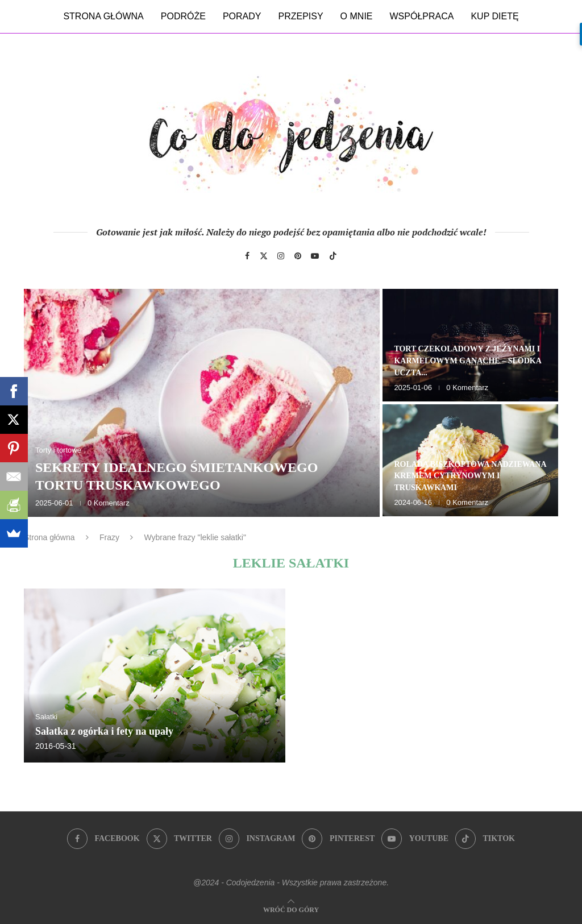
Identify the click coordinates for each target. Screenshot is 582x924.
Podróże (183, 16)
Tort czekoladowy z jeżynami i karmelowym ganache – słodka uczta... (467, 361)
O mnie (357, 16)
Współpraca (422, 16)
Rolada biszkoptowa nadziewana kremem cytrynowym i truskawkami (470, 476)
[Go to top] (291, 909)
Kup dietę (494, 16)
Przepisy (300, 16)
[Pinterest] (298, 256)
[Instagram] (281, 256)
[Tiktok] (333, 256)
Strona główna (103, 16)
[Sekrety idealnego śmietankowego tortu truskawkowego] (202, 403)
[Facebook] (247, 256)
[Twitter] (264, 256)
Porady (242, 16)
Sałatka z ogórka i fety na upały (104, 731)
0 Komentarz (109, 503)
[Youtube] (315, 256)
